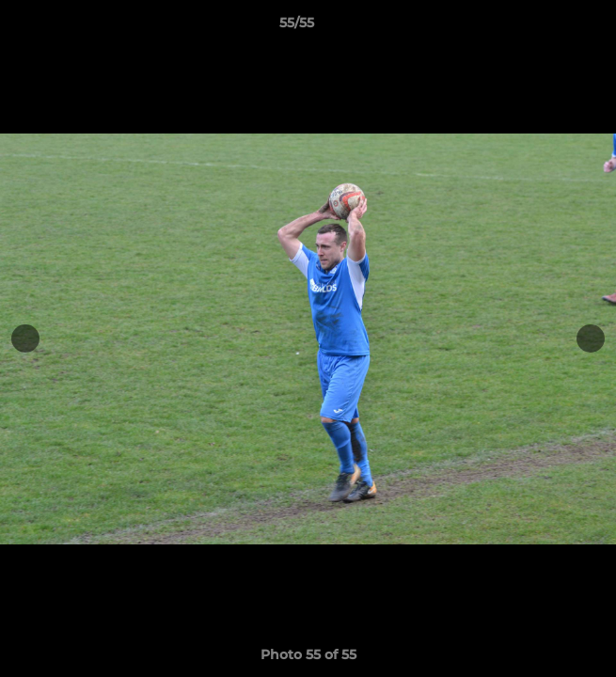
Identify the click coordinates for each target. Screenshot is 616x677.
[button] (548, 27)
